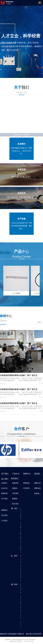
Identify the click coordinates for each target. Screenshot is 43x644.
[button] (40, 3)
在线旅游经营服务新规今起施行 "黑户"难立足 (19, 375)
